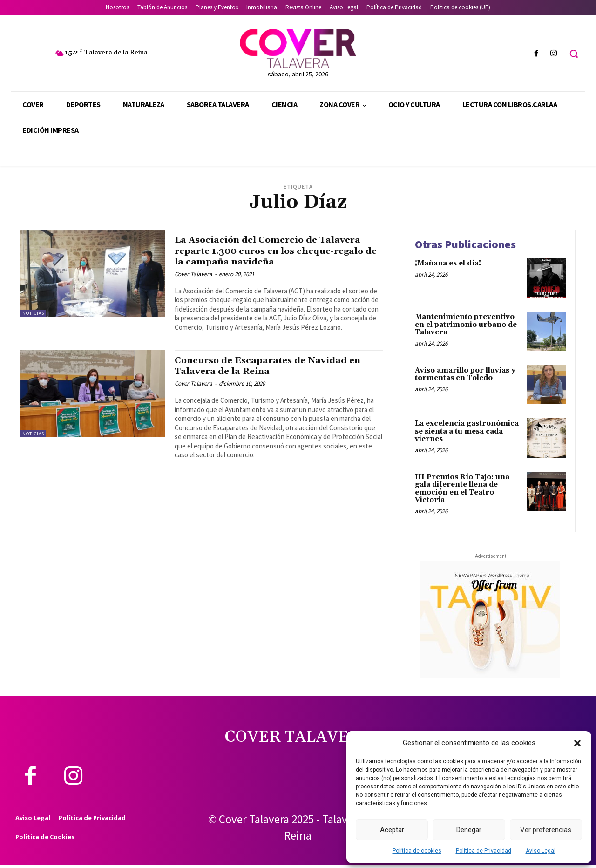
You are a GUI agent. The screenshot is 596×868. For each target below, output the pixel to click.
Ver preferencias (546, 830)
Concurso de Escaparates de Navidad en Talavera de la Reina (275, 366)
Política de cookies (417, 851)
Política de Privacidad (484, 851)
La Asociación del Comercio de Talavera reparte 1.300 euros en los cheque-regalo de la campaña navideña (278, 251)
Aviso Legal (541, 851)
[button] (577, 743)
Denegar (469, 830)
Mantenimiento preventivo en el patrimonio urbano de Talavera (466, 325)
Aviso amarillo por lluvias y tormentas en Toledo (465, 374)
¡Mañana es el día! (448, 263)
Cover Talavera (193, 274)
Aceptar (392, 830)
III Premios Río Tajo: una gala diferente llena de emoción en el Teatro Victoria (462, 489)
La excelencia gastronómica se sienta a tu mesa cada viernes (467, 431)
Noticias (33, 313)
